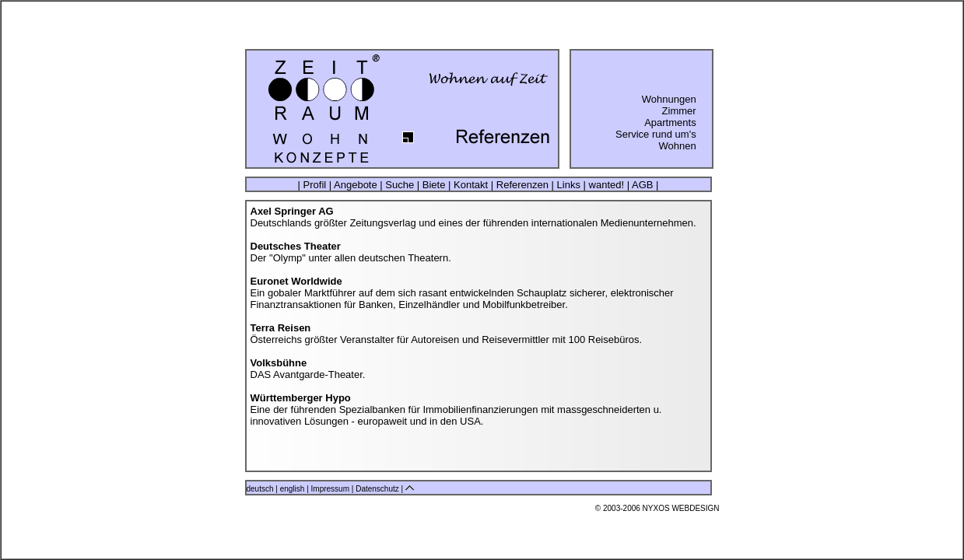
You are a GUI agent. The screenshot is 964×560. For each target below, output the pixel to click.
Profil (315, 185)
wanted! (606, 185)
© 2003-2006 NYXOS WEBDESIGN (657, 508)
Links (569, 185)
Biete (434, 185)
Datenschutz (378, 489)
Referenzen (522, 185)
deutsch (260, 489)
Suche (400, 185)
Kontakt (470, 185)
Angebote (356, 185)
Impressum (331, 489)
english (293, 489)
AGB (642, 185)
